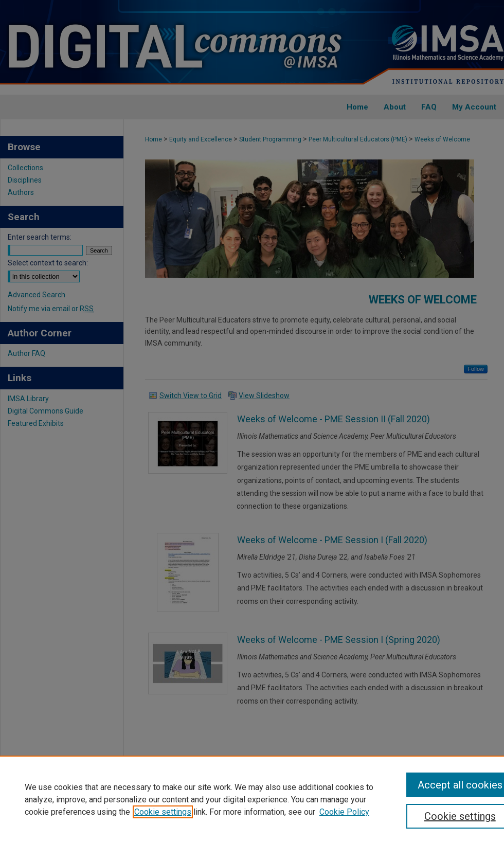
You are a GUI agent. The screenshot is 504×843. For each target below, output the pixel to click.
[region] (252, 799)
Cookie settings (163, 812)
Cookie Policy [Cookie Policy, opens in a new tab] (344, 812)
